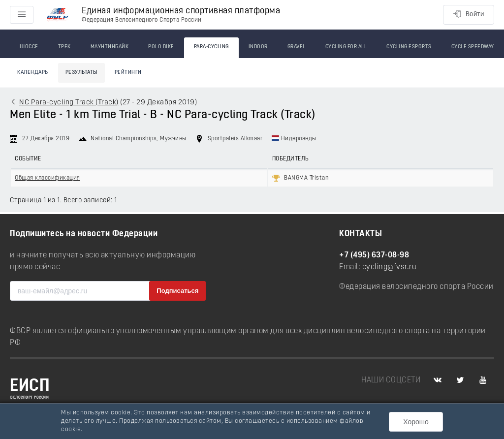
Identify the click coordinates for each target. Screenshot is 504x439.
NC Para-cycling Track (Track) (69, 103)
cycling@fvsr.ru (390, 267)
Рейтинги (128, 73)
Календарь (33, 73)
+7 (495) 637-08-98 (374, 255)
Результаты (81, 73)
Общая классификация (47, 178)
